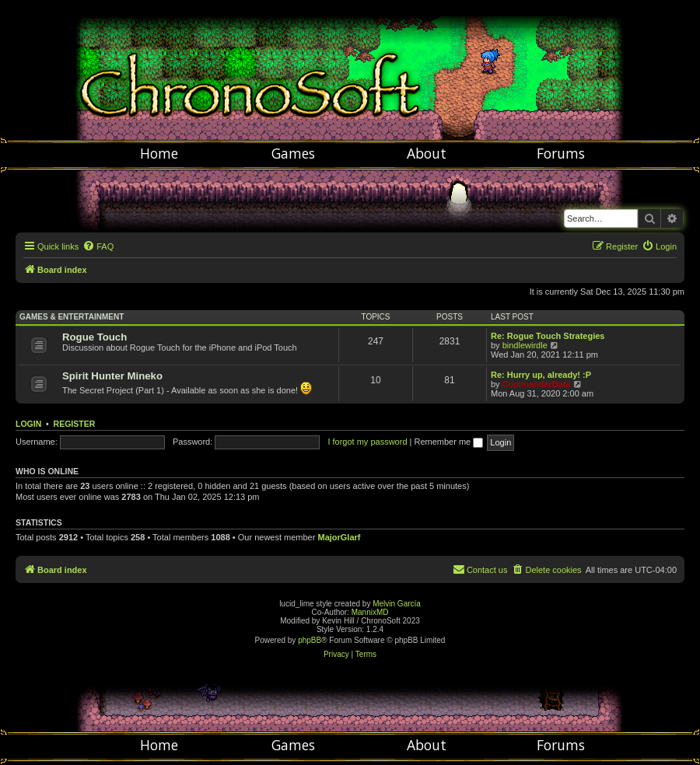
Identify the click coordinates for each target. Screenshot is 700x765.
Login (28, 424)
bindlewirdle (525, 345)
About (427, 153)
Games (293, 153)
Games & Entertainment (72, 317)
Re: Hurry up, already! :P (541, 375)
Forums (561, 153)
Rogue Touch (94, 337)
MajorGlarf (339, 537)
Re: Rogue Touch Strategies (548, 336)
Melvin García (397, 604)
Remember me (448, 442)
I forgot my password (367, 442)
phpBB (310, 640)
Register (75, 424)
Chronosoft (350, 70)
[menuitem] (98, 246)
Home (159, 153)
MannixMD (370, 612)
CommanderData (537, 384)
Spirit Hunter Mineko (112, 376)
